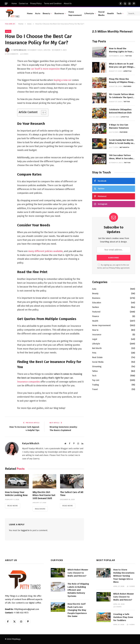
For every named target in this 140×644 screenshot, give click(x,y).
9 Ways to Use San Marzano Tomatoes (119, 126)
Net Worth (124, 147)
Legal (95, 339)
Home (14, 4)
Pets (94, 353)
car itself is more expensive (45, 69)
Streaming (97, 367)
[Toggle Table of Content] (42, 113)
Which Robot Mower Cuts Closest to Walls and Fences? (78, 573)
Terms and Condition (53, 4)
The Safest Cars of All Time (72, 494)
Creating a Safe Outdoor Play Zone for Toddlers (123, 617)
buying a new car (62, 80)
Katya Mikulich (20, 50)
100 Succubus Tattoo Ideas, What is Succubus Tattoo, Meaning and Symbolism (121, 157)
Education (97, 303)
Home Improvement (75, 13)
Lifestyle (89, 13)
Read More (13, 506)
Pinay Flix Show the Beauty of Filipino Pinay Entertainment (121, 81)
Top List (96, 380)
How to (95, 330)
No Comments (12, 54)
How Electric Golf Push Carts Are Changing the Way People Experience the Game (77, 610)
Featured (127, 86)
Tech (119, 13)
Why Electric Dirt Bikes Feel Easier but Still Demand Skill (44, 495)
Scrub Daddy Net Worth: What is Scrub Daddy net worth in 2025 (122, 142)
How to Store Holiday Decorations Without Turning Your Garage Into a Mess (124, 576)
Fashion (95, 307)
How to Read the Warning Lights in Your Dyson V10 (121, 50)
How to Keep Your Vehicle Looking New (16, 494)
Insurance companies (28, 382)
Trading (95, 385)
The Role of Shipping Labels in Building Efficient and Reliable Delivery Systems (78, 590)
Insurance (97, 335)
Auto (38, 13)
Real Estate (97, 357)
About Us (68, 4)
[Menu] (6, 4)
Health (111, 13)
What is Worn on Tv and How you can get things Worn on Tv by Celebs (121, 65)
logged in (25, 530)
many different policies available (45, 251)
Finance (96, 316)
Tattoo (128, 56)
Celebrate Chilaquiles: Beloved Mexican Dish (120, 111)
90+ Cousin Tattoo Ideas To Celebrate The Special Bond (122, 96)
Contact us (23, 4)
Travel (95, 389)
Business (59, 13)
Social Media (101, 13)
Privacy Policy (36, 4)
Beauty (46, 13)
